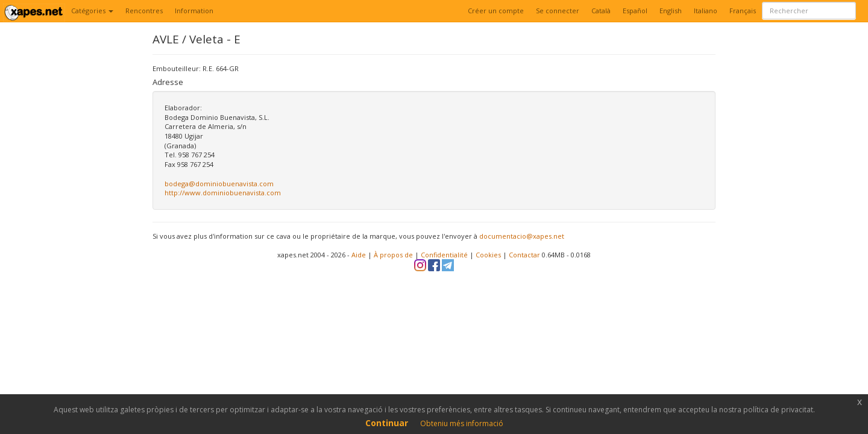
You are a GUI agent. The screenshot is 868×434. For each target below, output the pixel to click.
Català (601, 11)
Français (743, 11)
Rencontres (144, 11)
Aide (359, 255)
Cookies (488, 255)
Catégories (92, 11)
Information (194, 11)
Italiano (706, 11)
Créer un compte (496, 11)
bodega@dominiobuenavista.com (219, 184)
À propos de (393, 255)
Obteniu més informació (462, 423)
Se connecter (558, 11)
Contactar (524, 255)
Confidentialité (444, 255)
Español (635, 11)
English (671, 11)
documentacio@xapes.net (522, 236)
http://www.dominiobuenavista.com (223, 193)
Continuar (387, 423)
